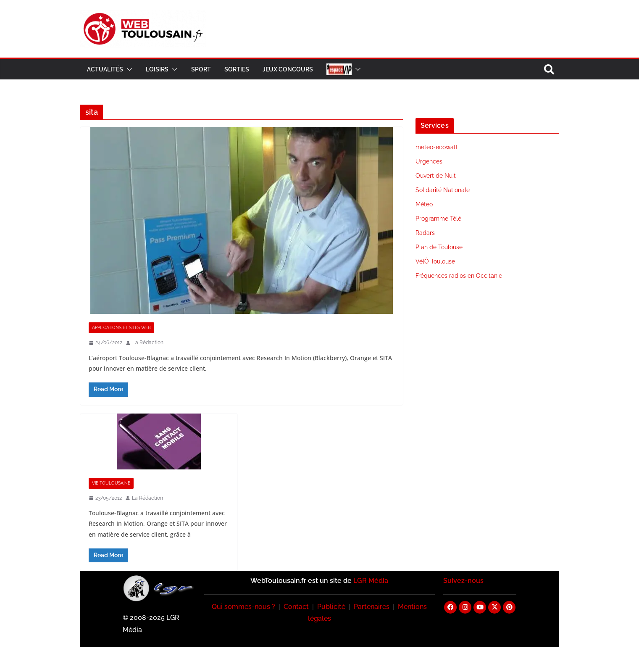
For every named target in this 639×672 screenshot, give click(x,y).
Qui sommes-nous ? (243, 607)
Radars (425, 233)
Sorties (237, 69)
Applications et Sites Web (121, 328)
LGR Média (371, 581)
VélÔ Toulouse (435, 261)
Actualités (105, 69)
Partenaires (372, 607)
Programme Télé (438, 219)
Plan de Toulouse (439, 247)
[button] (128, 69)
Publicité (331, 607)
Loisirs (157, 69)
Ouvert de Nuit (436, 176)
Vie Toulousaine (111, 483)
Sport (201, 69)
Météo (424, 204)
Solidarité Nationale (443, 190)
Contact (296, 607)
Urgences (429, 161)
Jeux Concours (288, 69)
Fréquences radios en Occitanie (459, 276)
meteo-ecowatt (437, 147)
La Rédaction (148, 343)
